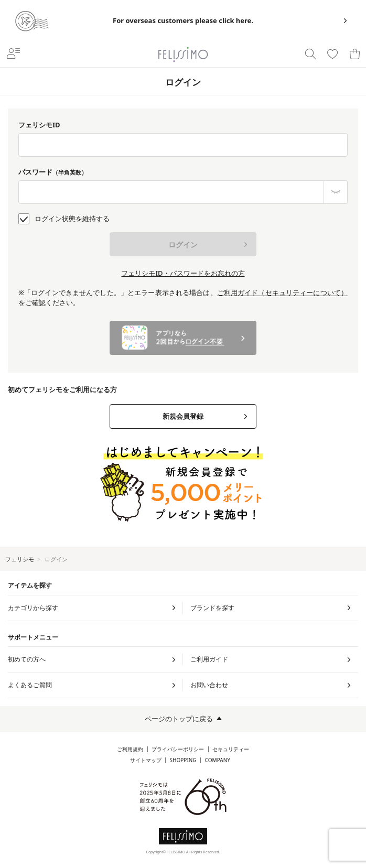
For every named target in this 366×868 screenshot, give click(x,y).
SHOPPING (183, 760)
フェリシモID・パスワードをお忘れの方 (183, 273)
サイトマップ (146, 760)
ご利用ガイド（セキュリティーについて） (282, 292)
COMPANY (218, 760)
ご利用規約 (130, 749)
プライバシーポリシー (178, 749)
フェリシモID (39, 125)
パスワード (53, 172)
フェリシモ (20, 559)
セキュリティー (231, 749)
